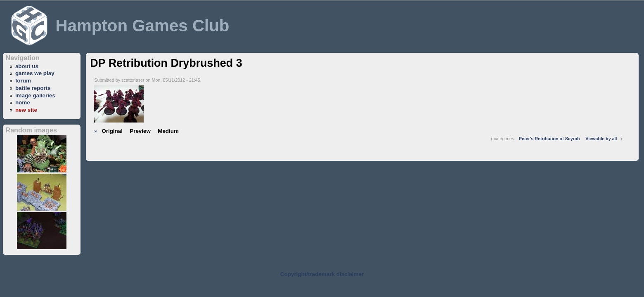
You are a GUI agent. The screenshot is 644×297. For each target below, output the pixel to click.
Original (112, 131)
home (23, 103)
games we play (35, 73)
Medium (168, 131)
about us (27, 66)
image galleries (35, 95)
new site (26, 110)
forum (23, 81)
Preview (140, 131)
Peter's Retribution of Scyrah (549, 139)
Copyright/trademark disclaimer (322, 274)
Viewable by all (601, 139)
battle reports (33, 88)
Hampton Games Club (142, 26)
